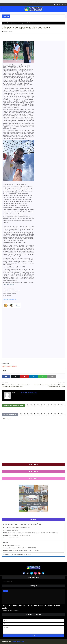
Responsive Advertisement (9, 366)
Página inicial (6, 23)
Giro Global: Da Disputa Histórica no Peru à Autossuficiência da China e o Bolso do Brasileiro (31, 607)
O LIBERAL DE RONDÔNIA (29, 393)
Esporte (12, 23)
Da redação (6, 610)
